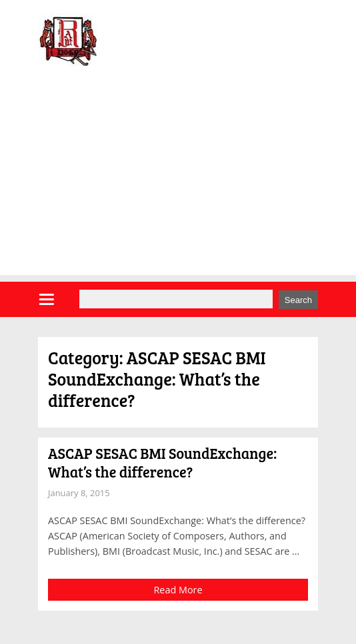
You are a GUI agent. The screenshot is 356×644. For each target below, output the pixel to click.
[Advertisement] (178, 182)
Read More (178, 590)
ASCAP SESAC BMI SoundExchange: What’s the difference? (162, 462)
